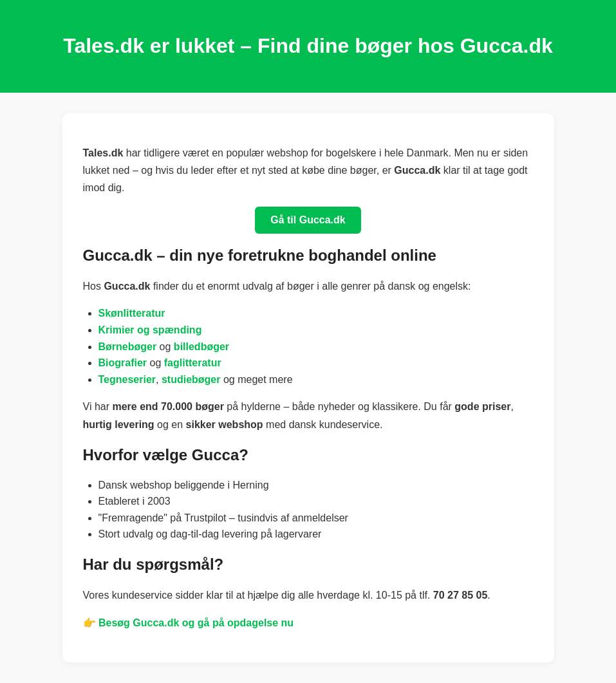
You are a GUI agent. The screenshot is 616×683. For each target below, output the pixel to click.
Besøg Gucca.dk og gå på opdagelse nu (196, 623)
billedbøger (201, 347)
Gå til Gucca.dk (308, 220)
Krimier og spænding (150, 330)
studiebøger (191, 379)
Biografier (123, 363)
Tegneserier (127, 379)
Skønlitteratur (132, 313)
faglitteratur (193, 363)
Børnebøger (128, 347)
